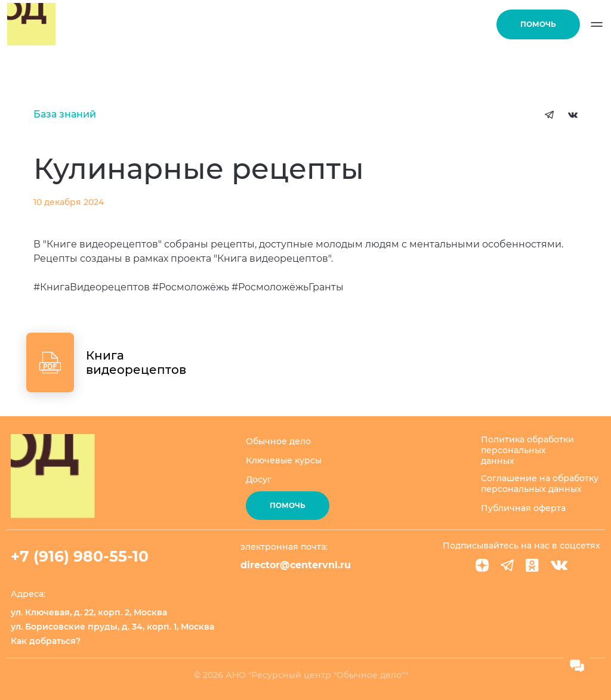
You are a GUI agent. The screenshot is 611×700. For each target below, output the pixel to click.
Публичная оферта (523, 508)
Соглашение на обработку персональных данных (540, 484)
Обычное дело (278, 441)
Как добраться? (46, 641)
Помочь (538, 24)
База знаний (65, 114)
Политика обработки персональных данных (527, 450)
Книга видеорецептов (136, 363)
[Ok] (532, 565)
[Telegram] (507, 565)
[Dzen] (482, 565)
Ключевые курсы (284, 460)
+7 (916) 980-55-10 (80, 556)
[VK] (559, 565)
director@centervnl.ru (296, 565)
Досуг (259, 479)
